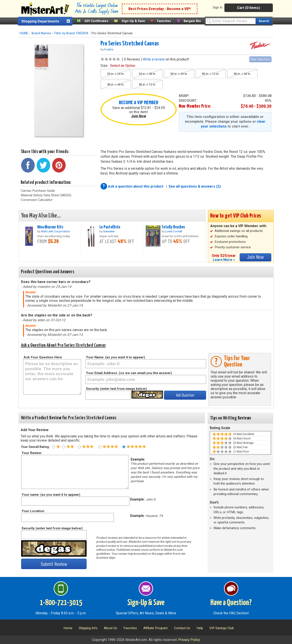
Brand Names (41, 33)
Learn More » (224, 260)
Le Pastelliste (110, 227)
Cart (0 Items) (248, 8)
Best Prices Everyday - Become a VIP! (160, 9)
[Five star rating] (124, 447)
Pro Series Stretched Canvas (130, 44)
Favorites (164, 21)
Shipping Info (88, 628)
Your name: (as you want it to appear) (51, 495)
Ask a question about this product (136, 186)
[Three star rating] (79, 447)
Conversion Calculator (37, 200)
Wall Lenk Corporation (55, 231)
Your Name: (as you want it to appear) (115, 357)
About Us (110, 628)
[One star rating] (54, 447)
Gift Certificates (96, 21)
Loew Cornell (174, 231)
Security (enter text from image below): (117, 389)
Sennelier (109, 231)
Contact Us (182, 628)
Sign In (218, 7)
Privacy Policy (189, 640)
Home (68, 628)
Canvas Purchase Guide (38, 191)
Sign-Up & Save (133, 21)
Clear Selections (260, 59)
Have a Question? (231, 603)
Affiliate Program (155, 628)
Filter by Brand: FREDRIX (71, 33)
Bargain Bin (192, 21)
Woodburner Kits (50, 227)
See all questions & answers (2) (195, 186)
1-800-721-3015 (61, 603)
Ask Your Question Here (43, 357)
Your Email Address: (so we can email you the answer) (129, 373)
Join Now (139, 116)
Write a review (154, 59)
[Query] (231, 21)
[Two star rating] (64, 447)
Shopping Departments (40, 21)
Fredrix (109, 49)
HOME (24, 33)
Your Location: (33, 511)
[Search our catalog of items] (264, 21)
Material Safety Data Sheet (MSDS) (46, 195)
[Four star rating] (100, 447)
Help (200, 628)
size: (118, 66)
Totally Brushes (173, 227)
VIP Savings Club (222, 628)
